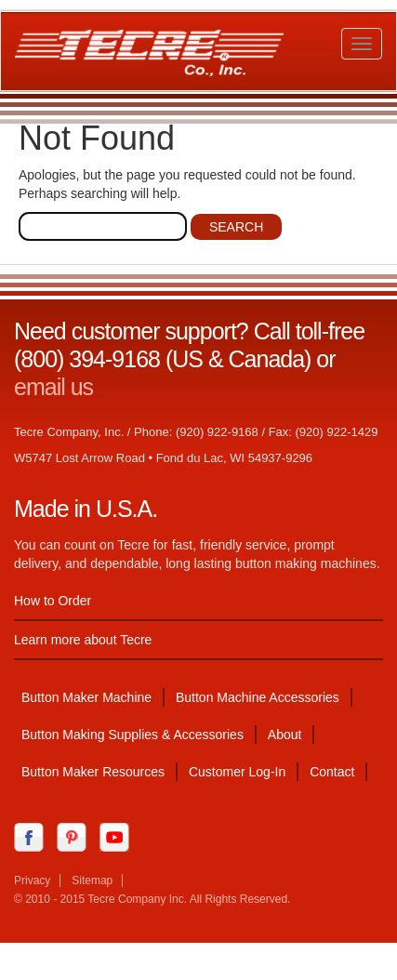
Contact (332, 772)
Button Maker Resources (93, 772)
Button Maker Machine (86, 697)
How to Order (53, 601)
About (285, 735)
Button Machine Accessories (258, 697)
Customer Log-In (237, 772)
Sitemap (92, 881)
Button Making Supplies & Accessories (132, 735)
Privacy (32, 881)
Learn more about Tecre (83, 640)
